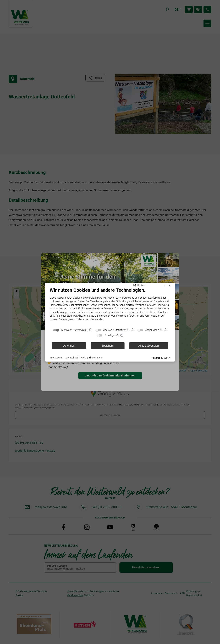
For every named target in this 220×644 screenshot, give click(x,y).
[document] (110, 307)
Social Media (152, 330)
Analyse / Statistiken (115, 330)
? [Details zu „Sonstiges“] (122, 335)
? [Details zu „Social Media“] (166, 330)
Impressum (56, 358)
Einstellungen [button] (96, 358)
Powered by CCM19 (161, 358)
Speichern (108, 346)
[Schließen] (170, 285)
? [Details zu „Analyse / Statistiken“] (133, 330)
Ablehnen (69, 346)
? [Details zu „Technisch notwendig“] (91, 330)
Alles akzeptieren (149, 346)
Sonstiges (110, 335)
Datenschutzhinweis (75, 358)
